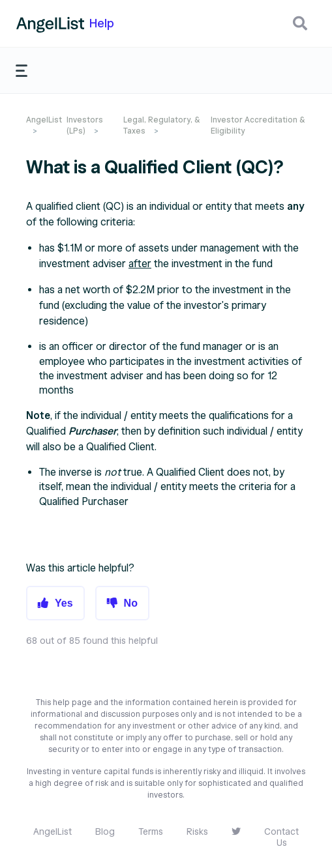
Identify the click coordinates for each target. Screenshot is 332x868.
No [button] (131, 603)
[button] (300, 23)
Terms (151, 832)
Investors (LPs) (85, 125)
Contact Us (281, 837)
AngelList (44, 120)
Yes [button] (64, 603)
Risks (197, 832)
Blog (105, 832)
